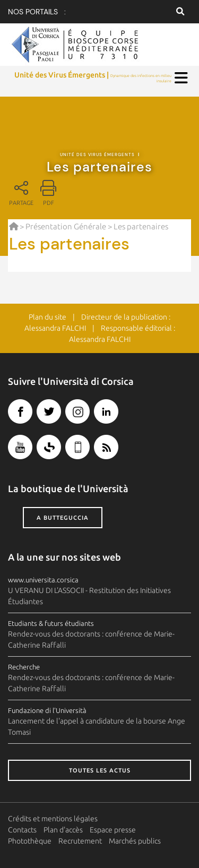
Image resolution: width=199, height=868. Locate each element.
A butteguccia (63, 518)
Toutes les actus (100, 770)
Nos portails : (37, 12)
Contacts (22, 830)
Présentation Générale (66, 226)
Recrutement (80, 841)
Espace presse (113, 830)
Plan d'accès (63, 830)
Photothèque (30, 841)
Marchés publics (135, 841)
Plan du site (47, 317)
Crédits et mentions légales (53, 819)
